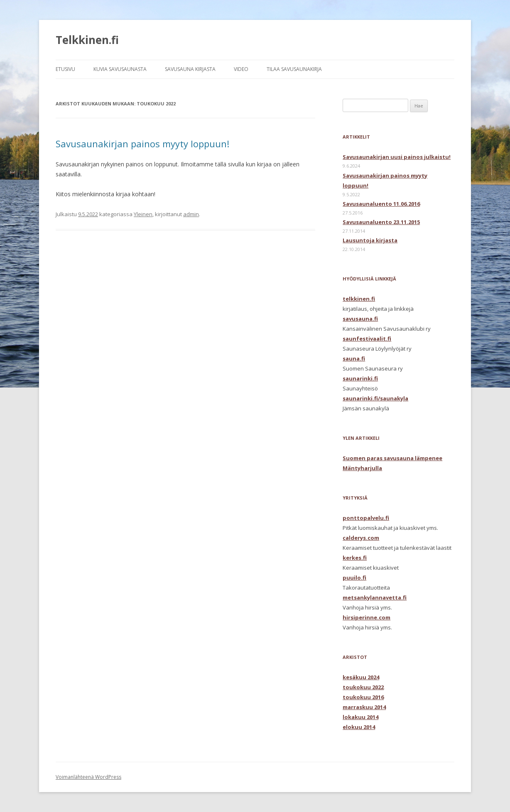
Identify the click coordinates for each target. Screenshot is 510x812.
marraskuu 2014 (364, 707)
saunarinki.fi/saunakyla (375, 398)
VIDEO (241, 69)
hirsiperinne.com (367, 617)
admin (191, 214)
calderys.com (361, 538)
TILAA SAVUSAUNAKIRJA (294, 69)
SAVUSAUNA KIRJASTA (190, 69)
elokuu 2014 (359, 727)
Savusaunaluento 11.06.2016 (381, 204)
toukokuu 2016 (363, 697)
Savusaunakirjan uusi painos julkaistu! (397, 157)
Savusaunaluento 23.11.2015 (381, 222)
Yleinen (143, 214)
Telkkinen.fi (87, 40)
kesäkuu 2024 (361, 677)
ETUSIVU (65, 69)
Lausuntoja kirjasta (370, 240)
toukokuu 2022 (363, 687)
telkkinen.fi (359, 299)
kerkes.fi (355, 558)
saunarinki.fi (360, 378)
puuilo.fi (354, 578)
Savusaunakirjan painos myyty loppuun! (142, 144)
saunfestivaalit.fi (367, 339)
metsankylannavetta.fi (375, 597)
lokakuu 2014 (360, 717)
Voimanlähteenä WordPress (88, 777)
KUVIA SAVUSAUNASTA (120, 69)
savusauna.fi (360, 319)
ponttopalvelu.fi (366, 518)
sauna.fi (354, 358)
